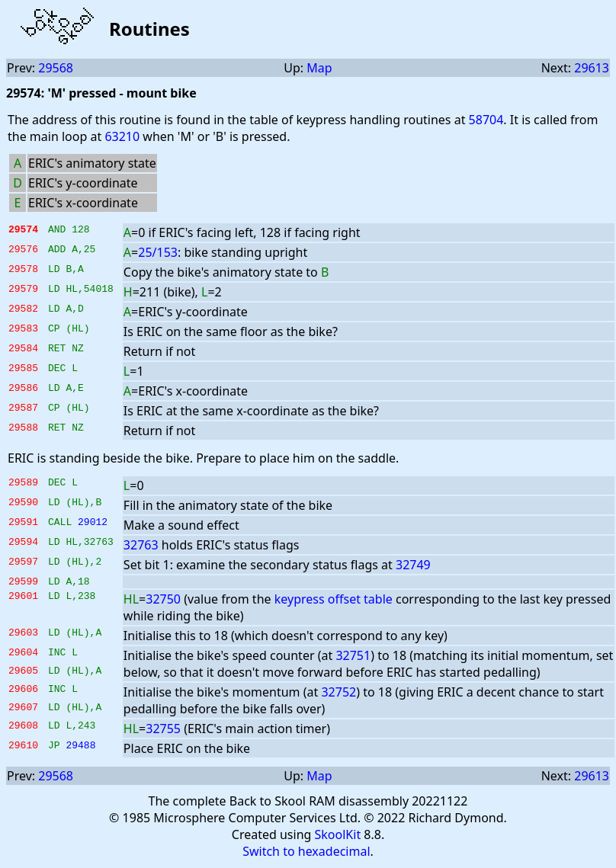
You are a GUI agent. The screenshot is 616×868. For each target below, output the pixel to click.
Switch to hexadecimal (306, 854)
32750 (163, 601)
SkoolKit (338, 837)
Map (319, 68)
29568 (56, 68)
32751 (353, 658)
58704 (486, 120)
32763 (141, 545)
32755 (163, 731)
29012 (93, 524)
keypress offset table (334, 601)
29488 (80, 749)
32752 (338, 694)
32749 (413, 565)
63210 (122, 136)
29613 (592, 68)
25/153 (158, 252)
